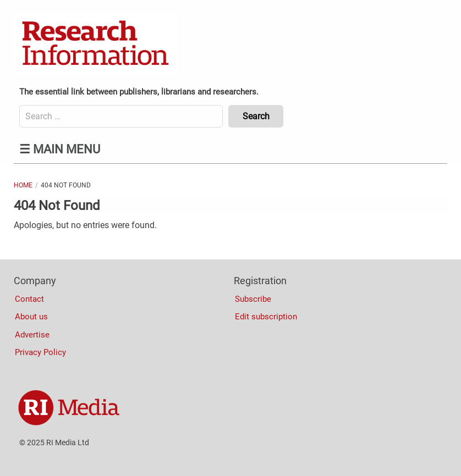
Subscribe (253, 299)
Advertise (32, 335)
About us (31, 317)
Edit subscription (266, 317)
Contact (29, 299)
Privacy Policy (40, 352)
